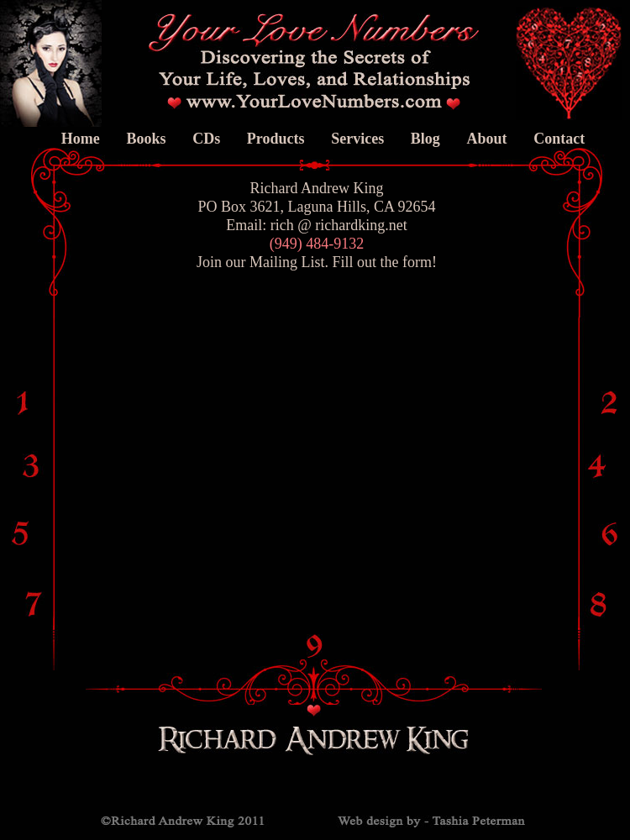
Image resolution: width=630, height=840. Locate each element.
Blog (425, 139)
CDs (206, 139)
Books (146, 139)
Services (357, 139)
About (486, 139)
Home (81, 139)
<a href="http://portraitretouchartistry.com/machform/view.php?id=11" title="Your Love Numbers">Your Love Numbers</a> (278, 412)
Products (276, 139)
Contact (559, 139)
